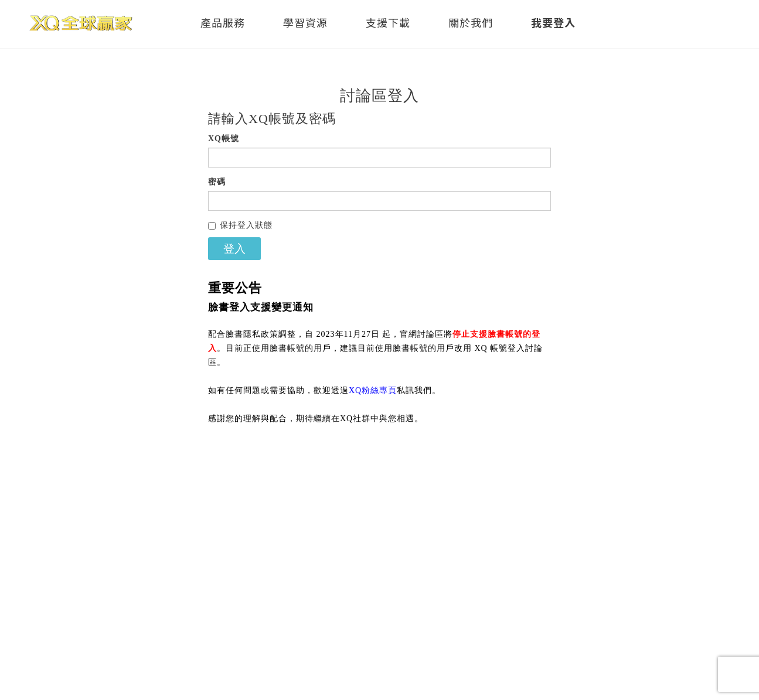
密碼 (217, 182)
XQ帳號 (224, 139)
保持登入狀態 (240, 225)
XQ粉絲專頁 (373, 390)
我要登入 (553, 22)
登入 (234, 249)
